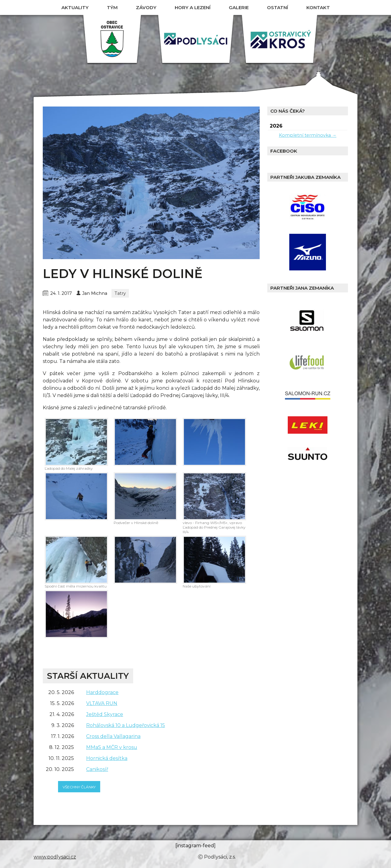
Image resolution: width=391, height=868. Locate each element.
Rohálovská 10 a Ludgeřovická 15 (126, 725)
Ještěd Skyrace (105, 714)
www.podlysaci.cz (55, 857)
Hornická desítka (107, 758)
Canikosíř (97, 769)
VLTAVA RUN (102, 703)
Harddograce (102, 692)
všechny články (79, 787)
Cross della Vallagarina (113, 736)
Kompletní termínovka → (308, 135)
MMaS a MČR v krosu (112, 747)
